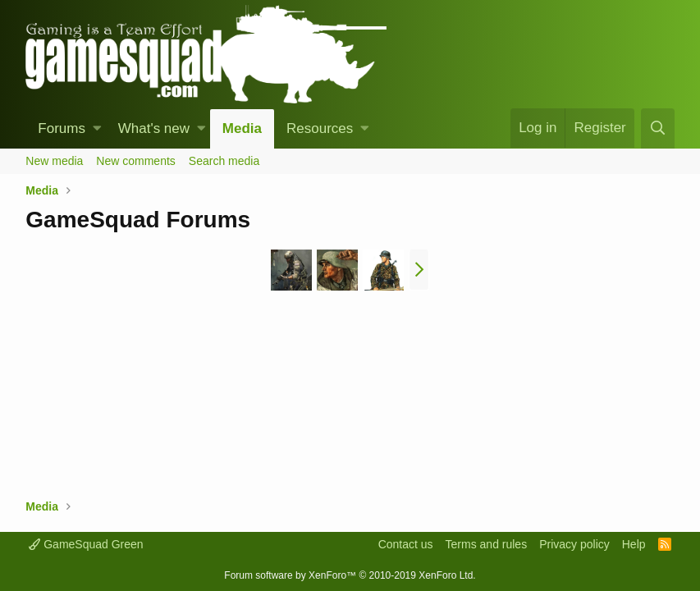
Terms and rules (487, 544)
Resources (320, 128)
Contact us (406, 544)
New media (54, 161)
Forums (62, 128)
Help (634, 544)
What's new (154, 128)
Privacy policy (574, 544)
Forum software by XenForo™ (350, 575)
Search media (224, 161)
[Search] (657, 128)
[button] (97, 129)
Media (242, 128)
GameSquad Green (86, 544)
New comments (135, 161)
